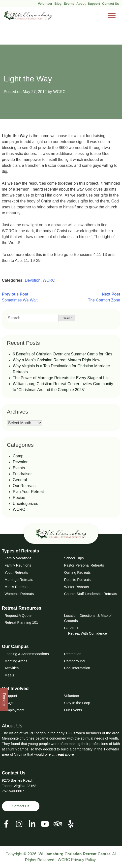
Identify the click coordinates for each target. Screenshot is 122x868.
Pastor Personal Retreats (84, 565)
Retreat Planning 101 (21, 622)
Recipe (19, 498)
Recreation (73, 654)
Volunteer (45, 4)
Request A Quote (18, 616)
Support (94, 4)
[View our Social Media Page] (19, 824)
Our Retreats (24, 486)
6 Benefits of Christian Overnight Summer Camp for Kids (63, 354)
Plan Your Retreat (28, 492)
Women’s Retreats (19, 594)
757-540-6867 (13, 791)
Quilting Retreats (77, 572)
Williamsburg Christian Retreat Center (75, 854)
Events (69, 4)
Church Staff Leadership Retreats (90, 594)
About (81, 4)
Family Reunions (18, 565)
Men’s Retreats (16, 587)
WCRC (59, 92)
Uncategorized (26, 504)
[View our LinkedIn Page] (32, 824)
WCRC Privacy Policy (77, 860)
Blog (58, 4)
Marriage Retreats (19, 580)
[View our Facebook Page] (6, 824)
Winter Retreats (76, 587)
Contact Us (111, 4)
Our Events (73, 710)
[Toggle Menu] (112, 15)
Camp (18, 456)
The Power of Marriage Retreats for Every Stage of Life (61, 378)
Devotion (33, 280)
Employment (14, 710)
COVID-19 (72, 628)
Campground (74, 661)
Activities (12, 668)
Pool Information (77, 668)
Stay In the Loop (77, 703)
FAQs (9, 703)
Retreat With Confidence (87, 633)
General (20, 480)
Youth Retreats (16, 572)
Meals (9, 675)
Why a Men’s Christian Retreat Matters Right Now (57, 360)
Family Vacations (18, 558)
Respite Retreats (77, 580)
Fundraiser (22, 474)
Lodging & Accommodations (27, 654)
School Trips (74, 558)
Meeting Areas (16, 661)
